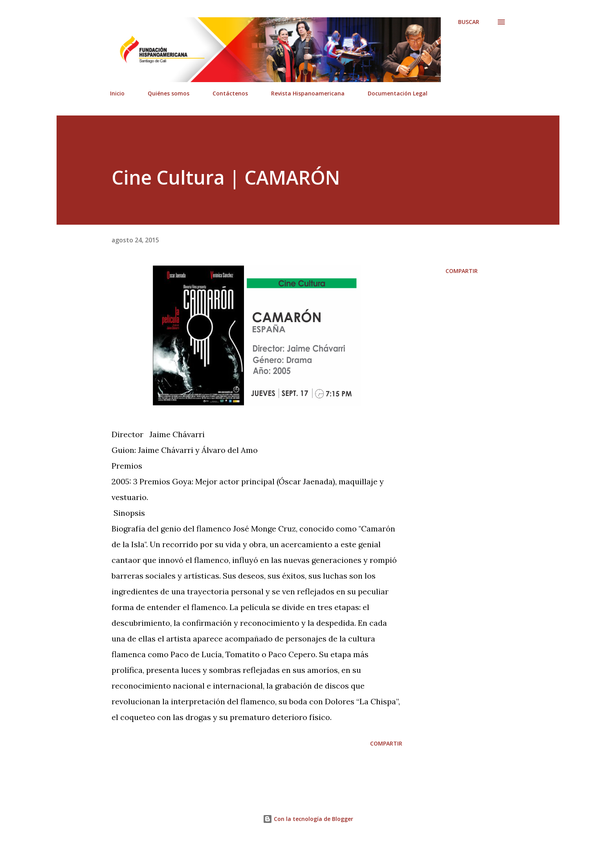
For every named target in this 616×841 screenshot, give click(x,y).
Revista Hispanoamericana (308, 93)
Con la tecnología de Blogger (308, 819)
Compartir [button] (462, 271)
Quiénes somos (169, 93)
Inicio (117, 93)
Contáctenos (230, 93)
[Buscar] (469, 22)
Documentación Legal (398, 93)
